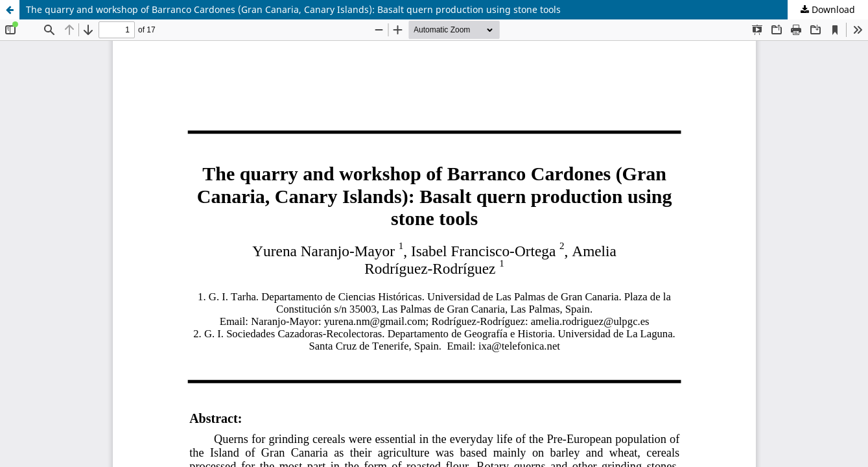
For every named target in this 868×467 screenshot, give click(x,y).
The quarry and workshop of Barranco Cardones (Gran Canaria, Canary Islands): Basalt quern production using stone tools (293, 9)
